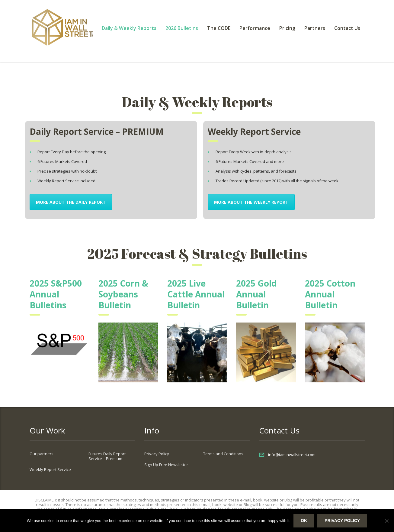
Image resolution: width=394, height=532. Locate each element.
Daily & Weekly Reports (129, 28)
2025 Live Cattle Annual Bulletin (196, 294)
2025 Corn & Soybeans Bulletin (123, 294)
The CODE (219, 28)
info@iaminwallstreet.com (292, 455)
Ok (304, 521)
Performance (255, 28)
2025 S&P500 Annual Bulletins (56, 294)
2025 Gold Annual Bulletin (256, 294)
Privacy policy (342, 521)
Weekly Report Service (50, 469)
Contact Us (347, 28)
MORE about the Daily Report (71, 202)
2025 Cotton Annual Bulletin (330, 294)
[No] (386, 521)
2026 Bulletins (182, 28)
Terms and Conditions (223, 454)
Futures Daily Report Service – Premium (107, 456)
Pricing (287, 28)
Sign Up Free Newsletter (166, 465)
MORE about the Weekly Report (251, 202)
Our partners (42, 454)
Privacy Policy (157, 454)
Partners (315, 28)
